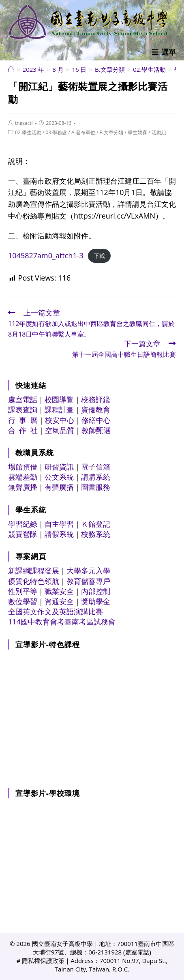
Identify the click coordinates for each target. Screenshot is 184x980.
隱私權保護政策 (43, 961)
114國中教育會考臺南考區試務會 (62, 622)
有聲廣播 (59, 487)
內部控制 (96, 591)
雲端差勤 (23, 477)
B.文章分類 (111, 132)
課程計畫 (59, 410)
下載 (99, 256)
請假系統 (59, 534)
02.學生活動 (28, 132)
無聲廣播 (23, 487)
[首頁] (11, 69)
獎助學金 (96, 601)
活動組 (159, 132)
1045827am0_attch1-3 (46, 255)
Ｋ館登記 (96, 524)
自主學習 (59, 524)
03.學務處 (57, 132)
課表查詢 (23, 410)
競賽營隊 (23, 534)
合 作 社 (23, 430)
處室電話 (23, 399)
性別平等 (23, 591)
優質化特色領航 (34, 581)
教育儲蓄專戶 (88, 581)
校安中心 (60, 420)
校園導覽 (59, 399)
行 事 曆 (23, 420)
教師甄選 (96, 430)
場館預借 (23, 467)
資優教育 (96, 410)
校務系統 (96, 534)
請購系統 (96, 477)
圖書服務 (96, 487)
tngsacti (24, 123)
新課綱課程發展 (34, 570)
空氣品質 (60, 430)
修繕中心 (96, 420)
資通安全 (59, 601)
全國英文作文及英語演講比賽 (56, 611)
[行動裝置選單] (164, 52)
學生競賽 (137, 132)
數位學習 (23, 601)
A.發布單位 (83, 132)
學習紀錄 (23, 524)
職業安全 (59, 591)
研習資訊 (59, 467)
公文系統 (59, 477)
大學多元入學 (88, 570)
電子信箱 (96, 467)
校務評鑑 (96, 399)
